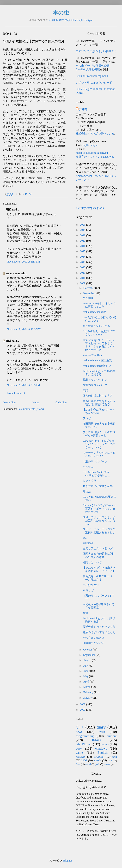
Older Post (61, 402)
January (88, 698)
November (89, 293)
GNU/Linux (84, 744)
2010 (83, 278)
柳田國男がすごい (94, 643)
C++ (80, 727)
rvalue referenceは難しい (97, 366)
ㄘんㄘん (88, 467)
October (88, 650)
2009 (83, 283)
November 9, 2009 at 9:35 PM (23, 385)
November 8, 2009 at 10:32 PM (24, 329)
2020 (83, 225)
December (89, 288)
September (89, 655)
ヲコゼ (87, 418)
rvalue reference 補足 (94, 312)
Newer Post (10, 402)
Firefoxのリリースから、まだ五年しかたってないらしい (99, 521)
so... (85, 538)
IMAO (29, 194)
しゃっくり (89, 481)
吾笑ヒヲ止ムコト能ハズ (98, 548)
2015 (83, 251)
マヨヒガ (88, 590)
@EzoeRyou (86, 20)
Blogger (68, 861)
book (79, 748)
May (86, 676)
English (103, 753)
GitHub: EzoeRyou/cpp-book (92, 76)
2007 (83, 710)
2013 (83, 262)
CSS (110, 761)
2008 (83, 704)
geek (97, 764)
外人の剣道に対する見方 (98, 396)
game (79, 753)
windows (101, 748)
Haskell (107, 764)
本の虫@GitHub (68, 20)
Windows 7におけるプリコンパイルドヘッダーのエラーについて (99, 444)
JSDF (84, 760)
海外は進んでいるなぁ (96, 326)
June (86, 671)
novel (88, 764)
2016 (83, 246)
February (89, 692)
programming (85, 736)
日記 (85, 390)
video (105, 744)
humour (112, 736)
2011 (83, 273)
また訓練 (88, 298)
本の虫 (61, 13)
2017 (83, 241)
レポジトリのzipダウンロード (94, 83)
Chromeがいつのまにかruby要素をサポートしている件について (99, 509)
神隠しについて (92, 562)
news (79, 732)
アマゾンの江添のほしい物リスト (96, 51)
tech (115, 757)
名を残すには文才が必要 (98, 486)
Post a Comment (16, 393)
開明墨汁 (88, 543)
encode (97, 760)
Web (102, 732)
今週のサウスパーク (95, 385)
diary (101, 727)
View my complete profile (90, 208)
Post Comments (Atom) (31, 409)
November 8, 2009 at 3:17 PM (23, 262)
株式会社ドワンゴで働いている (95, 134)
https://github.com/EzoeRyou (92, 153)
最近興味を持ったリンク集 (99, 627)
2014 (83, 257)
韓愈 (85, 613)
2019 (83, 230)
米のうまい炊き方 (94, 638)
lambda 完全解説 (92, 355)
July (86, 666)
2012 (83, 267)
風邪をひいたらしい (95, 380)
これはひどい (91, 585)
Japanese (81, 757)
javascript (99, 757)
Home (36, 402)
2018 (83, 235)
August (88, 660)
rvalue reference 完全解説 (97, 360)
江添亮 (83, 109)
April (87, 682)
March (87, 687)
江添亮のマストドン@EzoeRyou (95, 157)
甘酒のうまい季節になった (99, 632)
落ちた (87, 491)
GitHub (53, 20)
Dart (78, 764)
